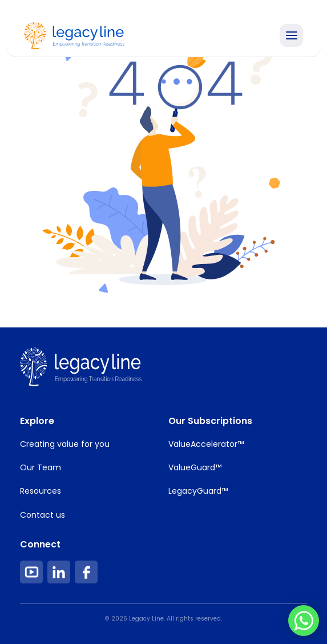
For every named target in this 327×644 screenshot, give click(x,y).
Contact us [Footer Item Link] (43, 515)
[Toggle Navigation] (291, 35)
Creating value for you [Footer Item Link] (65, 444)
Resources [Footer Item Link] (41, 491)
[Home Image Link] (74, 34)
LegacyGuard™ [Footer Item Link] (198, 491)
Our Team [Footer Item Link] (41, 467)
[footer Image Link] (81, 367)
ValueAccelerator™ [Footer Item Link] (206, 444)
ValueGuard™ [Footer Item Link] (195, 467)
